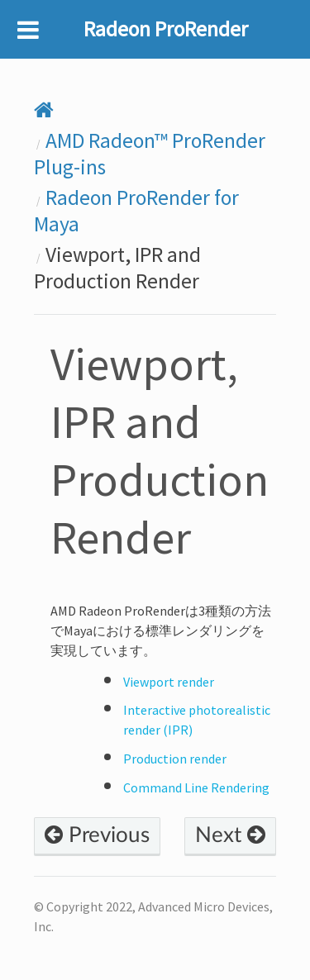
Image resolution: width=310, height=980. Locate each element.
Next (230, 835)
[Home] (44, 111)
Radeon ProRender (166, 29)
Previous (97, 835)
